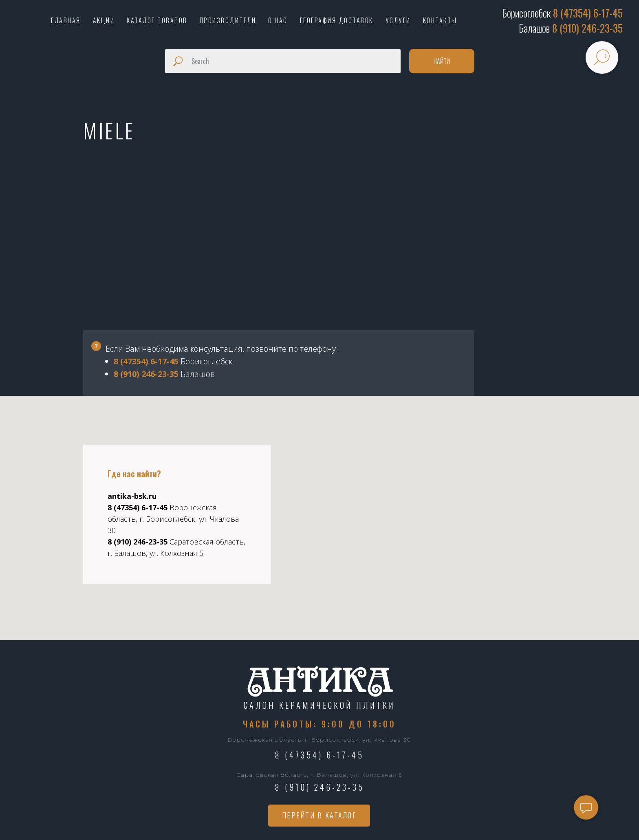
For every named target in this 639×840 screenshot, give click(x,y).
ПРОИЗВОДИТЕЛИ (228, 20)
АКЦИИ (104, 20)
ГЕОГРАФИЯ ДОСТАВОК (337, 20)
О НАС (278, 20)
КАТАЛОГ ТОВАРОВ (157, 20)
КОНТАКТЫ (440, 20)
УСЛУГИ (398, 20)
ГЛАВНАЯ (66, 20)
